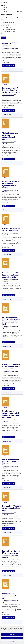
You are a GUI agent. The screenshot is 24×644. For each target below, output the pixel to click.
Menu (22, 2)
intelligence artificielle (8, 31)
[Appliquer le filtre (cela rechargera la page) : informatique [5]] (7, 27)
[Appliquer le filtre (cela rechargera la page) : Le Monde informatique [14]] (10, 22)
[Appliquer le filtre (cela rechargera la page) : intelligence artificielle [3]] (9, 31)
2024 (4, 10)
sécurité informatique (8, 29)
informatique (6, 27)
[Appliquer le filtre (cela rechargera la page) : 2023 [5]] (5, 12)
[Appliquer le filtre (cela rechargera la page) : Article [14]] (6, 17)
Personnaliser (12, 642)
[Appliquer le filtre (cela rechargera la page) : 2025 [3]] (5, 8)
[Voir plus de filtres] (2, 34)
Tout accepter (12, 634)
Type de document (6, 15)
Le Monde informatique (9, 22)
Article (5, 17)
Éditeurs (4, 20)
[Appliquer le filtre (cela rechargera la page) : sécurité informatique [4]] (9, 29)
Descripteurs (5, 25)
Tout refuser (12, 638)
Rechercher (20, 2)
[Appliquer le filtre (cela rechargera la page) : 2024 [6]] (5, 10)
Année (3, 6)
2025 (4, 8)
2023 (4, 12)
